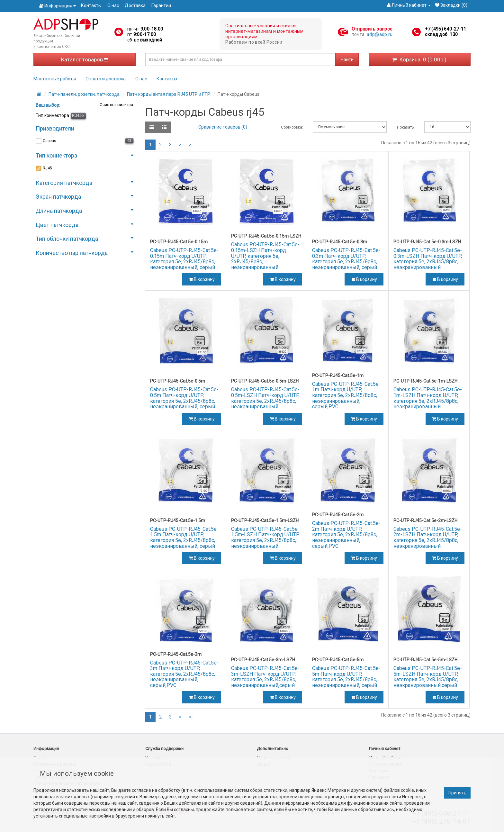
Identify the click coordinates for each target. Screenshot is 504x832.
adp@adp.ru (380, 34)
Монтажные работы (55, 79)
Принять (457, 793)
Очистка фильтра (116, 105)
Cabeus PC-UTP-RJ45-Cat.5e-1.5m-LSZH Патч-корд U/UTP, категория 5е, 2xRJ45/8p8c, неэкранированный (265, 538)
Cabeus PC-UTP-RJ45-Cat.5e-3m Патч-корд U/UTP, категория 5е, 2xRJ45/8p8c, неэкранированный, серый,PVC (184, 674)
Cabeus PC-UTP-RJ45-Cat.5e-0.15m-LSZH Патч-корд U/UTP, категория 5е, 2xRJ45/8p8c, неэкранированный (265, 256)
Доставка (135, 5)
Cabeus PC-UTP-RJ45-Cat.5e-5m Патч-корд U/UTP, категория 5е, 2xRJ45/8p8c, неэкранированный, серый (346, 677)
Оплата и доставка (106, 79)
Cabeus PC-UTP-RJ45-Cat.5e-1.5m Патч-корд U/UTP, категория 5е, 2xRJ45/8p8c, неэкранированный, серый (184, 538)
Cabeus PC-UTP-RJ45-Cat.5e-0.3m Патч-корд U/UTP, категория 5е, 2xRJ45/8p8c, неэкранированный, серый (346, 259)
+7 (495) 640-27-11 (446, 29)
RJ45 (78, 116)
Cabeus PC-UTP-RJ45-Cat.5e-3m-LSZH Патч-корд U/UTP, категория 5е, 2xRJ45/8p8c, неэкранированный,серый (265, 677)
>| (191, 145)
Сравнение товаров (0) (223, 127)
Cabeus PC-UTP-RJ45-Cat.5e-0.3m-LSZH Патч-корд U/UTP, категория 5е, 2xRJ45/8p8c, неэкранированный (428, 259)
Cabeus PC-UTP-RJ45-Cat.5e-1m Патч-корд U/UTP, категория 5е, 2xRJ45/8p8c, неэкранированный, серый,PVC (346, 395)
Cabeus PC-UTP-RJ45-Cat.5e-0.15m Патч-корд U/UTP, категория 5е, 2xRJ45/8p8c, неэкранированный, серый (184, 259)
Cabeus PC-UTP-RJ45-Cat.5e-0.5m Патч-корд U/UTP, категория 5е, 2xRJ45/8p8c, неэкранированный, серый (184, 398)
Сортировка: (292, 127)
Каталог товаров (85, 59)
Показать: (406, 127)
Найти (347, 59)
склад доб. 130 (441, 34)
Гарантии (161, 5)
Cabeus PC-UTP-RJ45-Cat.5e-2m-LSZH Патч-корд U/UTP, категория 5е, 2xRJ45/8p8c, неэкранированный (428, 538)
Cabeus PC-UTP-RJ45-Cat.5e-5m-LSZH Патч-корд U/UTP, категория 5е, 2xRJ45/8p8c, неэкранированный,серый (428, 677)
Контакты (91, 5)
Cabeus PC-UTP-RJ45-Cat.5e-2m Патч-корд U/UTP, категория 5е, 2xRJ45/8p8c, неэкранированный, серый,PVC (346, 534)
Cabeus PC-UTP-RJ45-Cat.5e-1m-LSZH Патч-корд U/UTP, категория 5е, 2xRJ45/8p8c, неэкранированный (428, 398)
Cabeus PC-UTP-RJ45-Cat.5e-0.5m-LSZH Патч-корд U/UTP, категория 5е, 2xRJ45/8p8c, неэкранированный (265, 398)
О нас (113, 5)
